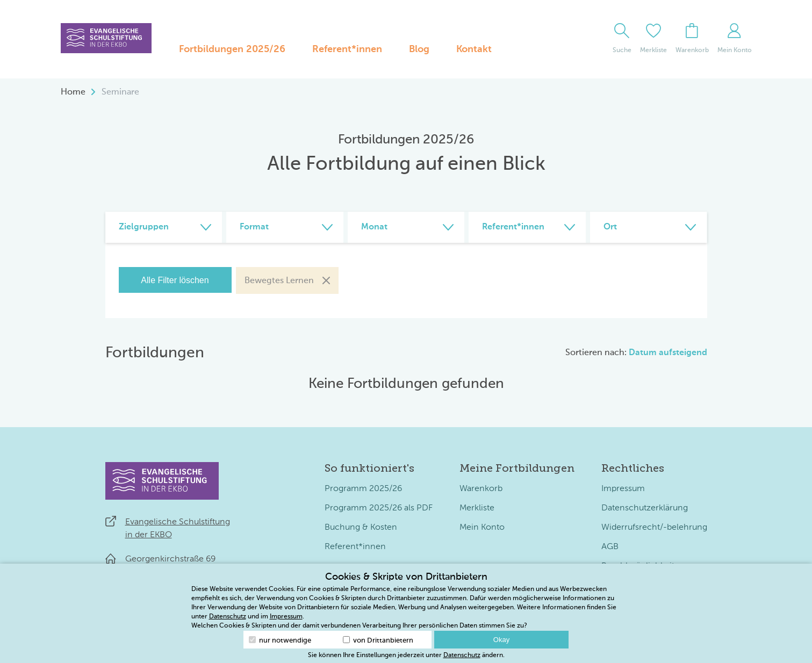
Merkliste (477, 508)
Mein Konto (482, 528)
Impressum (623, 489)
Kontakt (474, 49)
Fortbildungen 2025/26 (232, 49)
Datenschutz (228, 617)
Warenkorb (481, 489)
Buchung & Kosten (361, 528)
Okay (501, 640)
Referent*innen (347, 49)
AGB (610, 547)
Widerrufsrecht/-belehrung (654, 528)
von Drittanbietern (378, 640)
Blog (419, 49)
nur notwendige (280, 640)
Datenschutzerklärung (645, 508)
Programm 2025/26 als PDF (379, 508)
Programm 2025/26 (363, 489)
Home (73, 92)
